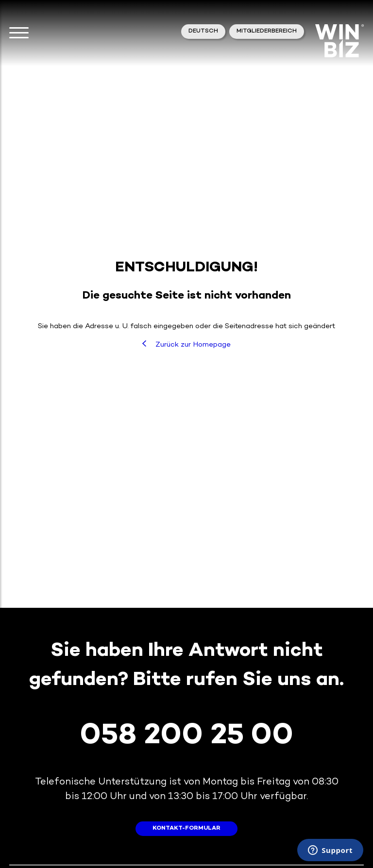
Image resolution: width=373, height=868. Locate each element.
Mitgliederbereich (267, 31)
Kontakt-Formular (186, 828)
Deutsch (203, 31)
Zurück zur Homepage (186, 344)
